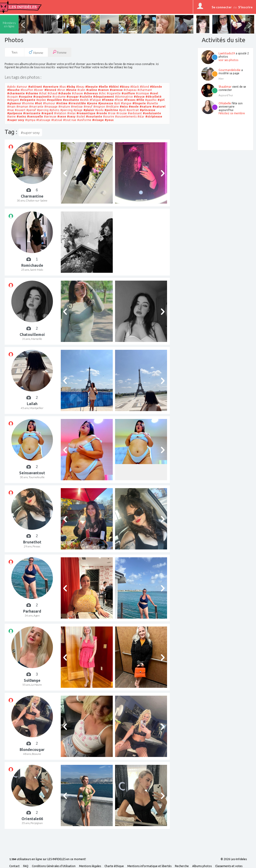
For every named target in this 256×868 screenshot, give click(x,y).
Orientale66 (32, 819)
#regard (47, 113)
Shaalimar (225, 87)
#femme (108, 100)
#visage (98, 120)
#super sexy (16, 120)
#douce (139, 97)
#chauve (77, 93)
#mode (134, 107)
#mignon (99, 107)
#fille (140, 100)
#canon (103, 90)
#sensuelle (35, 116)
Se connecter (222, 7)
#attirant (35, 87)
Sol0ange (32, 680)
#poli (122, 110)
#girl (161, 100)
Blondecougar (32, 750)
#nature (146, 107)
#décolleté (154, 97)
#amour (22, 87)
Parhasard (32, 611)
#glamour (14, 103)
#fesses (130, 100)
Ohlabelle (225, 103)
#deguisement (104, 97)
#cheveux (91, 93)
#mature (64, 107)
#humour (49, 103)
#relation (60, 113)
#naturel (159, 107)
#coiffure (128, 93)
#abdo (11, 87)
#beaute (91, 87)
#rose (112, 113)
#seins (21, 116)
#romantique (86, 113)
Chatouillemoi (32, 335)
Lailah (32, 404)
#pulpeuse (15, 113)
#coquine (26, 97)
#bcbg (71, 87)
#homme (28, 103)
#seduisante (152, 113)
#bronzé (50, 90)
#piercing (66, 110)
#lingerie (139, 103)
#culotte (86, 97)
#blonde (156, 87)
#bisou (125, 87)
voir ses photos (228, 60)
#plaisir (89, 110)
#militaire (112, 107)
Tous (15, 52)
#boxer (39, 90)
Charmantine (32, 196)
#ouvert (20, 110)
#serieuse (50, 116)
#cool (154, 93)
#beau (80, 87)
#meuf (88, 107)
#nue (11, 110)
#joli (117, 103)
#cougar (73, 97)
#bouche (13, 90)
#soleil (81, 116)
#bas (62, 87)
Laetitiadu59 (227, 53)
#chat (43, 93)
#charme (32, 93)
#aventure (51, 87)
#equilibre (54, 100)
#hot (38, 103)
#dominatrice (124, 97)
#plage (78, 110)
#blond (144, 87)
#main (11, 107)
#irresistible (77, 103)
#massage (51, 107)
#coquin (12, 97)
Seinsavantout (32, 473)
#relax (71, 113)
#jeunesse (106, 103)
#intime (62, 103)
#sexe (62, 116)
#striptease (154, 116)
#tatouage (43, 120)
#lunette (152, 103)
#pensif (31, 110)
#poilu (99, 110)
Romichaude (32, 265)
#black (135, 87)
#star (141, 116)
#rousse (122, 113)
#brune (71, 90)
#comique (142, 93)
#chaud (52, 93)
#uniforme (84, 120)
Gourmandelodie (230, 70)
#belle (103, 87)
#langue (126, 103)
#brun (61, 90)
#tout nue (70, 120)
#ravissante (32, 113)
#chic (102, 93)
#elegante (28, 100)
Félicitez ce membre (232, 113)
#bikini (114, 87)
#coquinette (42, 97)
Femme (60, 52)
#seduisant (135, 113)
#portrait (133, 110)
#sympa (30, 120)
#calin (81, 90)
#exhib (84, 100)
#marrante (36, 107)
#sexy (71, 116)
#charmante (16, 93)
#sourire (109, 116)
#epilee (41, 100)
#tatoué (57, 120)
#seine (11, 116)
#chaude (65, 93)
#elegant (13, 100)
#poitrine (111, 110)
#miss (124, 107)
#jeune (92, 103)
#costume (59, 97)
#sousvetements (126, 116)
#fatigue (95, 100)
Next (250, 24)
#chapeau (130, 90)
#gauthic (151, 100)
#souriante (94, 116)
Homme (36, 52)
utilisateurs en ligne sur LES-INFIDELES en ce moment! (48, 859)
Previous (23, 24)
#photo (54, 110)
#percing (43, 110)
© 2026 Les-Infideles (234, 859)
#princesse (148, 110)
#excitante (71, 100)
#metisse (77, 107)
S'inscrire (245, 7)
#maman (22, 107)
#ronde (102, 113)
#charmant (145, 90)
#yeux (109, 120)
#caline (92, 90)
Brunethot (32, 542)
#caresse (116, 90)
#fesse (119, 100)
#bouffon (27, 90)
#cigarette (114, 93)
